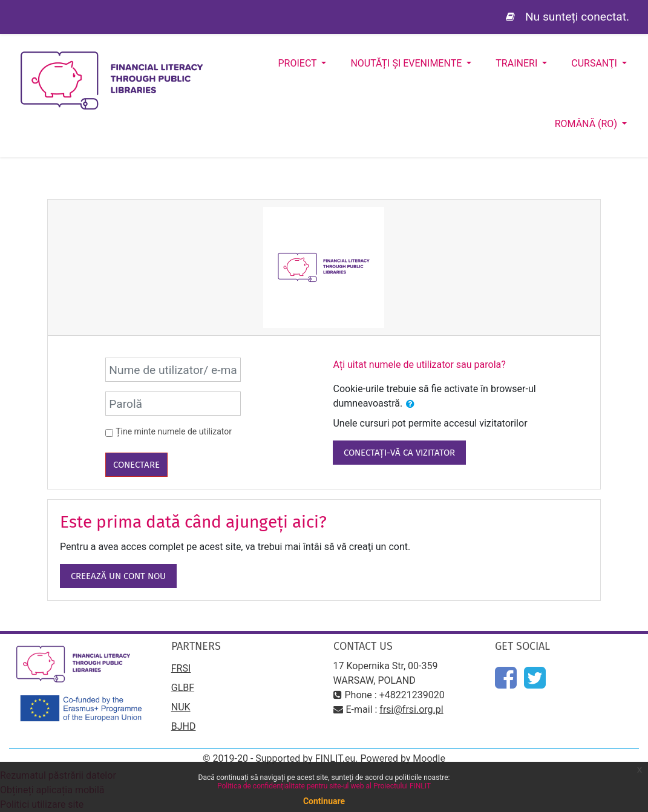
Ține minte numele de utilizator (174, 431)
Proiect (299, 63)
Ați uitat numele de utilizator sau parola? (419, 365)
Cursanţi (595, 63)
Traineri (518, 63)
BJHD (184, 726)
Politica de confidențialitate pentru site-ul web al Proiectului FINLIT (324, 786)
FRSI (181, 668)
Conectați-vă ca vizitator (399, 453)
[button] (410, 404)
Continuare (324, 801)
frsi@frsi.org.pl (411, 709)
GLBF (183, 688)
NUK (181, 707)
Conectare (136, 465)
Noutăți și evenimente (407, 63)
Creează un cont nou (118, 576)
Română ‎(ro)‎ (587, 124)
